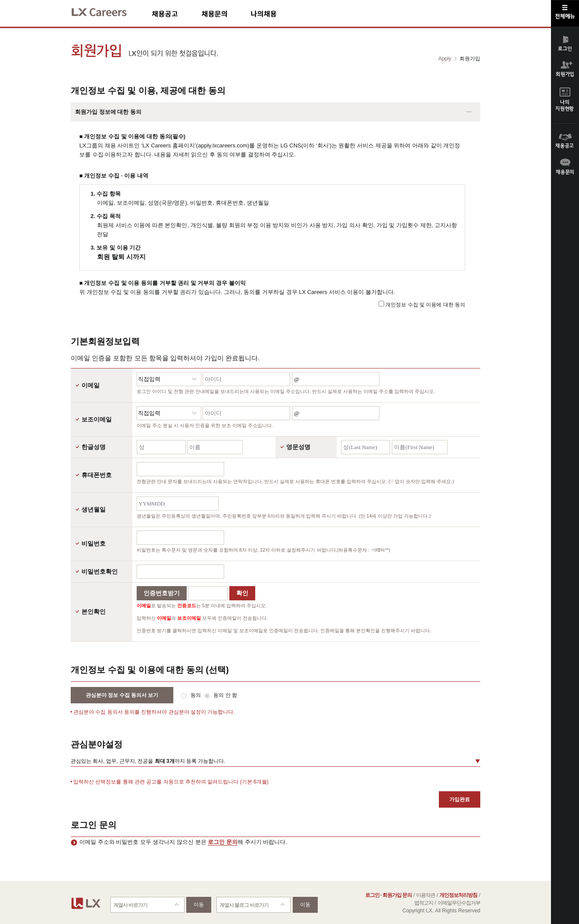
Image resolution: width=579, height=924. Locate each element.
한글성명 (94, 447)
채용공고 (177, 14)
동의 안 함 (225, 695)
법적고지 (424, 903)
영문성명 (298, 447)
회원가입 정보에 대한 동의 (108, 112)
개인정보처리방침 (458, 895)
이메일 (91, 385)
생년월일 (94, 509)
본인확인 (94, 612)
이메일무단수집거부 (459, 903)
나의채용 (276, 14)
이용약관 (426, 895)
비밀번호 (94, 543)
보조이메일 (97, 419)
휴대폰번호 (97, 475)
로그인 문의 (223, 842)
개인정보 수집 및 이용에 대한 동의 (425, 305)
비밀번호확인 (100, 571)
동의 (196, 695)
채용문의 (226, 14)
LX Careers (106, 11)
